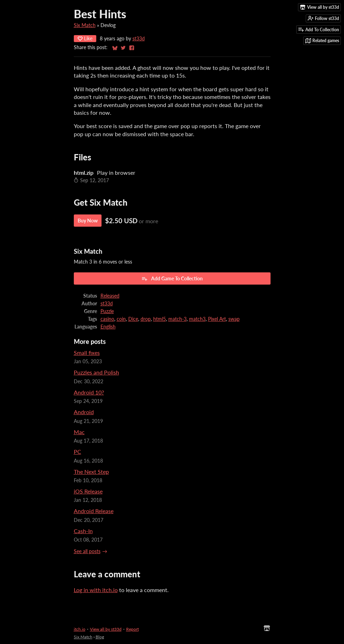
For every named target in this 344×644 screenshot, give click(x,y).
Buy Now (88, 221)
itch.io (80, 629)
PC (77, 452)
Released (110, 296)
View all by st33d (106, 629)
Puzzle (107, 311)
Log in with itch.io (96, 590)
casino (107, 319)
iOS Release (88, 491)
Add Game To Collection (172, 279)
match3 (197, 319)
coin (121, 319)
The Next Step (91, 472)
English (108, 327)
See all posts (87, 551)
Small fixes (87, 353)
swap (234, 319)
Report (132, 629)
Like (85, 38)
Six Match (85, 25)
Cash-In (83, 531)
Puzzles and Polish (96, 372)
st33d (139, 39)
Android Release (94, 511)
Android (84, 412)
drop (146, 319)
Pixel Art (217, 319)
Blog (100, 637)
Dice (133, 319)
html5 (160, 319)
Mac (79, 432)
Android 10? (89, 392)
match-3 (177, 319)
